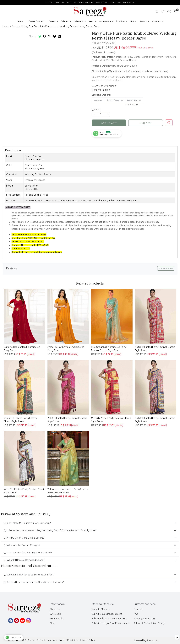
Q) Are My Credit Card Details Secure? (24, 538)
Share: (32, 36)
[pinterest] (54, 36)
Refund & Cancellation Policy (149, 623)
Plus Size (121, 21)
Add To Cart (109, 123)
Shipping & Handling (144, 618)
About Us (55, 609)
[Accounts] (169, 12)
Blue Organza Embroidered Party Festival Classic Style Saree (109, 349)
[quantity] (101, 114)
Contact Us (158, 21)
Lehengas (80, 21)
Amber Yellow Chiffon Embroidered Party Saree (66, 349)
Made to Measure (101, 609)
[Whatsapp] (39, 36)
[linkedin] (59, 36)
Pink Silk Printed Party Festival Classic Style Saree (67, 420)
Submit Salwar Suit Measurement (109, 618)
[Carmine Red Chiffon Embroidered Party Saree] (25, 316)
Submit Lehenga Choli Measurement (111, 623)
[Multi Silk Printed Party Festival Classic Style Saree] (156, 316)
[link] (157, 12)
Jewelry (144, 21)
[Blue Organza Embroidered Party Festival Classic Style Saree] (112, 316)
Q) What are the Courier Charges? (22, 545)
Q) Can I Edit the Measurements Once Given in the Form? (34, 582)
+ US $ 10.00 (134, 102)
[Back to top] (177, 637)
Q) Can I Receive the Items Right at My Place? (28, 553)
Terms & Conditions (68, 640)
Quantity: (97, 110)
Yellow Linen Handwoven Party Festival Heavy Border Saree (68, 491)
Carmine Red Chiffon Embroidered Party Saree (22, 349)
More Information (101, 90)
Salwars (66, 21)
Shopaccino (153, 640)
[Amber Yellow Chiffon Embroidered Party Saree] (68, 316)
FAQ (136, 614)
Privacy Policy (87, 640)
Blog (52, 623)
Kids (133, 21)
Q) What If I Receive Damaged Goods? (24, 560)
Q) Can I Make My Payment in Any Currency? (27, 523)
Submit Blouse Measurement (107, 614)
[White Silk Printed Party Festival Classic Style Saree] (25, 459)
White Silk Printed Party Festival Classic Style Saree (24, 491)
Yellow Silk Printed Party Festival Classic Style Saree (21, 420)
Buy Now (145, 123)
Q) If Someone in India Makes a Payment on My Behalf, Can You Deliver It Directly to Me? (50, 530)
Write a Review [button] (166, 268)
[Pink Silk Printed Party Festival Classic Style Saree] (68, 387)
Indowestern (106, 21)
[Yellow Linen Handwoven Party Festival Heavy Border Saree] (68, 459)
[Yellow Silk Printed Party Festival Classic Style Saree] (25, 387)
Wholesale (55, 614)
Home (20, 21)
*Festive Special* (36, 21)
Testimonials (57, 618)
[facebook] (44, 36)
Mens (92, 21)
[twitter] (49, 36)
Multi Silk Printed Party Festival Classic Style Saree (155, 349)
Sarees (53, 21)
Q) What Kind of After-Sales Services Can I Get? (29, 575)
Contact (138, 609)
